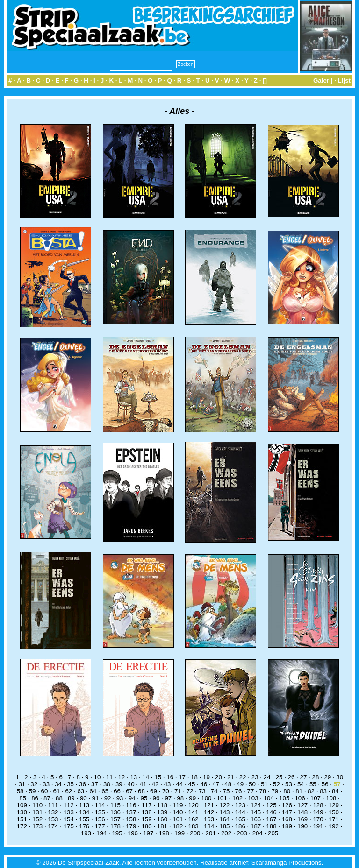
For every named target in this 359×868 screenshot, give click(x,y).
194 (101, 833)
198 (164, 833)
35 (70, 784)
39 (119, 784)
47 (216, 784)
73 (202, 791)
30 (340, 777)
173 (37, 826)
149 (318, 812)
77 (251, 791)
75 (226, 791)
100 (206, 798)
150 (334, 812)
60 (45, 791)
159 (146, 819)
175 (69, 826)
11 (110, 777)
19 (206, 777)
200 (195, 833)
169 (302, 819)
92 (108, 798)
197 (148, 833)
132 (53, 812)
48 (228, 784)
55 (313, 784)
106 (300, 798)
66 (117, 791)
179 (131, 826)
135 (100, 812)
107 (316, 798)
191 (318, 826)
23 (255, 777)
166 (256, 819)
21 (231, 777)
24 (267, 777)
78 (262, 791)
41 (143, 784)
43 (168, 784)
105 (284, 798)
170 (318, 819)
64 (93, 791)
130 (22, 812)
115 (115, 805)
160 (162, 819)
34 (58, 784)
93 (120, 798)
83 (323, 791)
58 (20, 791)
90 (83, 798)
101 (222, 798)
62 (68, 791)
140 (178, 812)
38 (107, 784)
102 (237, 798)
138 (146, 812)
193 (86, 833)
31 (22, 784)
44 (180, 784)
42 (155, 784)
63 (81, 791)
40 (131, 784)
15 (158, 777)
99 (192, 798)
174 (53, 826)
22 (243, 777)
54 (301, 784)
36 (83, 784)
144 (240, 812)
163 (209, 819)
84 (335, 791)
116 (131, 805)
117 (146, 805)
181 (162, 826)
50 (252, 784)
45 (192, 784)
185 (224, 826)
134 (84, 812)
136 (115, 812)
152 (37, 819)
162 (194, 819)
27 (304, 777)
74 (214, 791)
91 (96, 798)
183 (194, 826)
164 (224, 819)
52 (276, 784)
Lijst (344, 81)
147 (287, 812)
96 (156, 798)
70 (166, 791)
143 (224, 812)
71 (178, 791)
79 (275, 791)
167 (271, 819)
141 (194, 812)
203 (242, 833)
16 (170, 777)
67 (129, 791)
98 (180, 798)
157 (115, 819)
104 (269, 798)
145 (256, 812)
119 (178, 805)
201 (211, 833)
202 (226, 833)
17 (182, 777)
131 (37, 812)
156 (100, 819)
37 (95, 784)
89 (71, 798)
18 (194, 777)
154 (69, 819)
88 (59, 798)
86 (35, 798)
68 (141, 791)
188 (271, 826)
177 (100, 826)
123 (240, 805)
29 (327, 777)
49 (240, 784)
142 (209, 812)
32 (34, 784)
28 (315, 777)
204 (258, 833)
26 (291, 777)
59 (32, 791)
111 (53, 805)
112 (69, 805)
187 (256, 826)
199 (179, 833)
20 (219, 777)
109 (22, 805)
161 (178, 819)
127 (302, 805)
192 (334, 826)
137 (131, 812)
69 (154, 791)
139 (162, 812)
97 (168, 798)
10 (97, 777)
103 (253, 798)
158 (131, 819)
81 (299, 791)
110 (37, 805)
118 (162, 805)
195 (117, 833)
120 (194, 805)
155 (84, 819)
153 (53, 819)
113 (84, 805)
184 (209, 826)
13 (133, 777)
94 (132, 798)
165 (240, 819)
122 (224, 805)
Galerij (323, 81)
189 (287, 826)
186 (240, 826)
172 (22, 826)
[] (265, 81)
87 (47, 798)
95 (144, 798)
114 (100, 805)
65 (105, 791)
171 (334, 819)
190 (302, 826)
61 (57, 791)
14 (146, 777)
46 (204, 784)
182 (178, 826)
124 (256, 805)
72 (190, 791)
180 (146, 826)
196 (133, 833)
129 (334, 805)
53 (289, 784)
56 (325, 784)
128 (318, 805)
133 (69, 812)
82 (311, 791)
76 (239, 791)
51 (264, 784)
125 (271, 805)
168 (287, 819)
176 (84, 826)
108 (331, 798)
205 (273, 833)
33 (46, 784)
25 (279, 777)
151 (22, 819)
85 (23, 798)
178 (115, 826)
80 (287, 791)
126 (287, 805)
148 (302, 812)
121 (209, 805)
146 (271, 812)
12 (121, 777)
